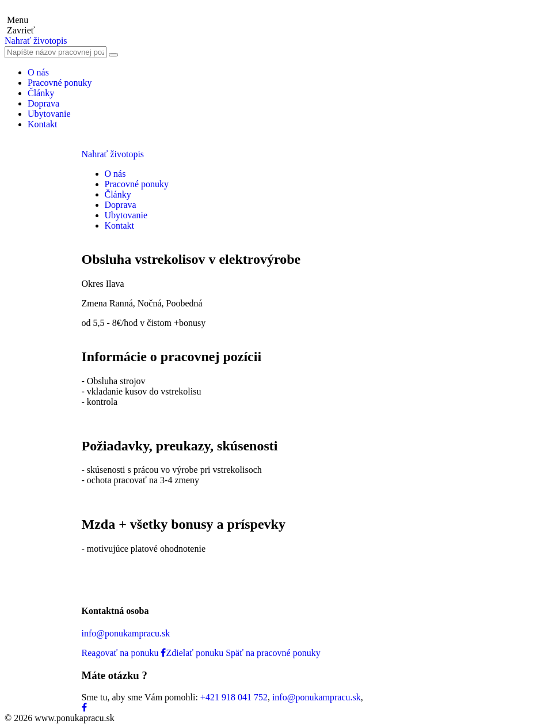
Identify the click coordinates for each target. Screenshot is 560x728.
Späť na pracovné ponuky (273, 653)
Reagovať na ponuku (120, 653)
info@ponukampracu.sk (126, 633)
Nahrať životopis (36, 41)
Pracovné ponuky (60, 83)
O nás (38, 72)
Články (41, 93)
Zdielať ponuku (192, 653)
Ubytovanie (49, 114)
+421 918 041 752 (234, 697)
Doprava (43, 103)
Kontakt (43, 124)
